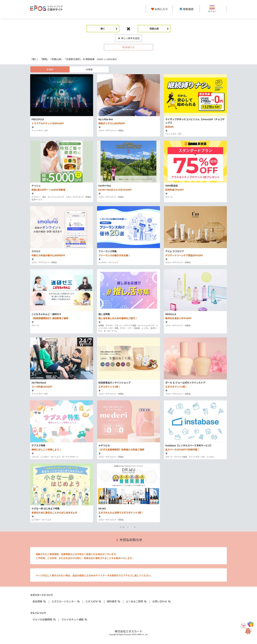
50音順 (89, 69)
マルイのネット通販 (74, 619)
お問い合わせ (162, 601)
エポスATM (94, 601)
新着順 (50, 69)
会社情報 (39, 601)
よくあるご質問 (136, 601)
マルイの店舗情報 (44, 619)
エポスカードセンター (66, 601)
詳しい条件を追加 (129, 38)
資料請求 (114, 601)
